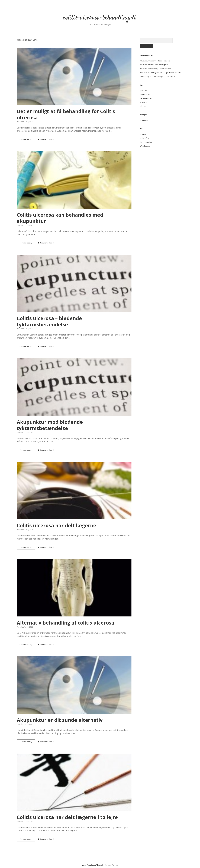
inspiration (144, 120)
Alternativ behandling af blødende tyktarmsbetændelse (161, 73)
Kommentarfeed (146, 142)
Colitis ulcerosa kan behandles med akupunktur (74, 180)
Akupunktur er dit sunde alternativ (74, 685)
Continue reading (27, 140)
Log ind (143, 134)
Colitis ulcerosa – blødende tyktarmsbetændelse (74, 283)
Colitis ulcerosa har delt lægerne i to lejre (74, 782)
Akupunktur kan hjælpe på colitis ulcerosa (156, 69)
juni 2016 (143, 91)
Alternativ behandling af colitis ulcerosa (74, 588)
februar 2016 (145, 94)
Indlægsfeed (145, 138)
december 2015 (146, 98)
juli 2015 (143, 106)
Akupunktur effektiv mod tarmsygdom (154, 65)
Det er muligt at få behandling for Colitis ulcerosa (74, 76)
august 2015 (145, 102)
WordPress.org (146, 146)
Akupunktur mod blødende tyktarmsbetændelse (74, 387)
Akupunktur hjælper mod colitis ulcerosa (155, 61)
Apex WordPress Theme (92, 865)
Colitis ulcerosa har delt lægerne (74, 491)
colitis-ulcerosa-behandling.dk (100, 18)
